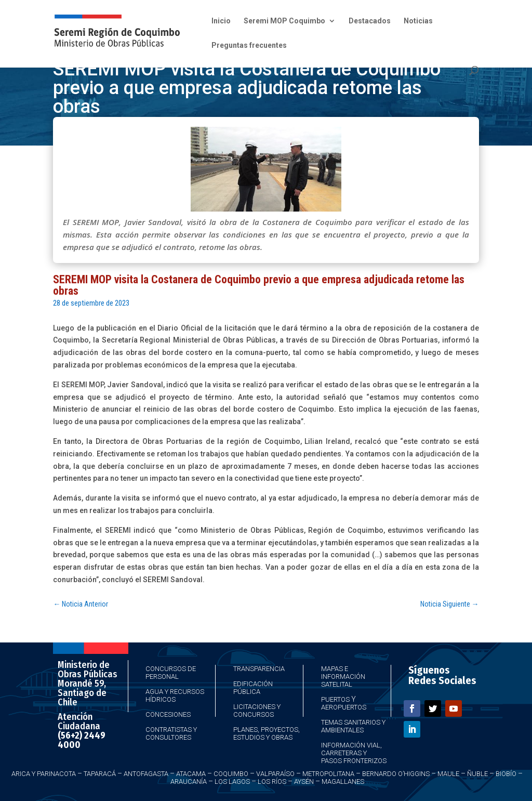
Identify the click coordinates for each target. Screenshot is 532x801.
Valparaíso (275, 774)
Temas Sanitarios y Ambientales (353, 726)
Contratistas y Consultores (171, 733)
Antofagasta (146, 774)
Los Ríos (272, 782)
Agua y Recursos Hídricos (175, 695)
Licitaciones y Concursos (257, 711)
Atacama (191, 774)
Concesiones (168, 714)
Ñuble (477, 774)
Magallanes (343, 782)
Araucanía (189, 782)
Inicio (221, 21)
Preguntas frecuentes (249, 45)
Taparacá (100, 774)
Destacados (370, 21)
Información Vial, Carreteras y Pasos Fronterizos (354, 753)
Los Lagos (232, 782)
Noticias (418, 21)
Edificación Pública (253, 688)
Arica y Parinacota (44, 774)
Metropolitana (328, 774)
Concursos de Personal (171, 673)
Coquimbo (231, 774)
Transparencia (259, 669)
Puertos (335, 699)
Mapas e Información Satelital (343, 677)
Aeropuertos (344, 707)
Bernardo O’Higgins (396, 774)
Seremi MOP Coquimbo (284, 21)
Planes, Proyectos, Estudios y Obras (267, 733)
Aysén (304, 782)
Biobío (506, 774)
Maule (448, 774)
